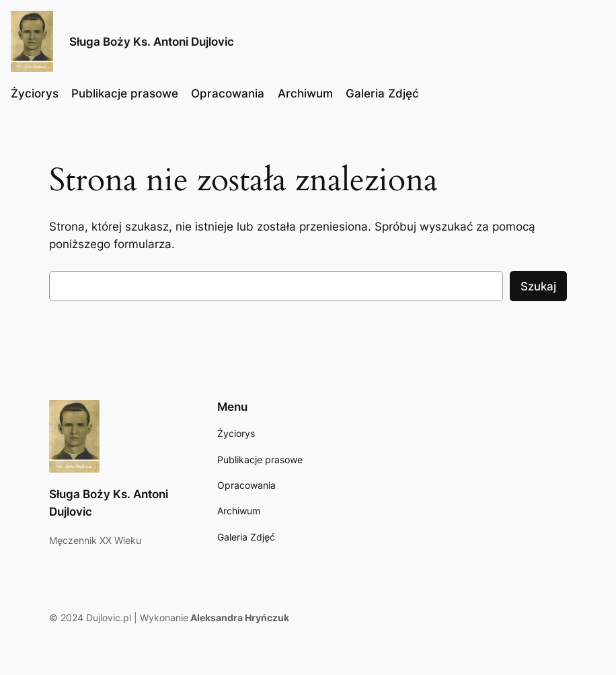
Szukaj (538, 286)
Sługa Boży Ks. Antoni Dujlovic (152, 41)
